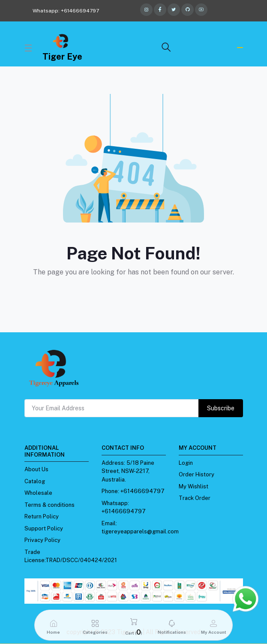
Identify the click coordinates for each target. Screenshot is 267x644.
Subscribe (221, 408)
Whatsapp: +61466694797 (66, 11)
